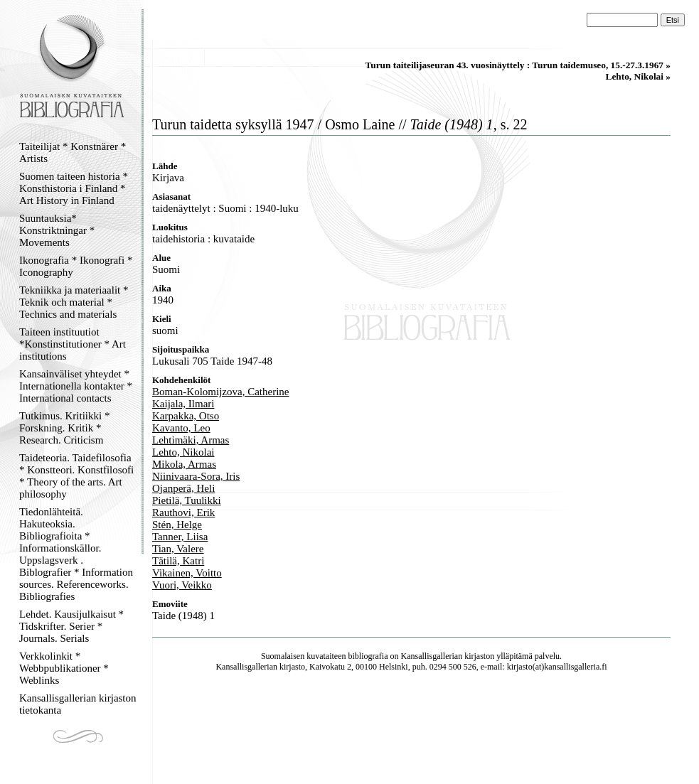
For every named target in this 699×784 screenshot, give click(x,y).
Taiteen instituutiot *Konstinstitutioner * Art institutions (73, 344)
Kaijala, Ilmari (183, 404)
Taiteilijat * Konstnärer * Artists (73, 152)
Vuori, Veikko (182, 585)
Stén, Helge (177, 525)
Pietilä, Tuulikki (187, 500)
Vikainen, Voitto (187, 573)
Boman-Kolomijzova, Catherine (220, 392)
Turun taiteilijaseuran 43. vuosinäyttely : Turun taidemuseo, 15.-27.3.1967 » (518, 65)
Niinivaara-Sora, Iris (196, 476)
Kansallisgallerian (432, 656)
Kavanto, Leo (181, 428)
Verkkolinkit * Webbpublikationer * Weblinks (64, 668)
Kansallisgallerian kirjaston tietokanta (78, 704)
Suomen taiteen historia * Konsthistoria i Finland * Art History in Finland (74, 188)
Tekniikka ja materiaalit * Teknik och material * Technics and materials (74, 302)
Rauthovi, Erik (183, 512)
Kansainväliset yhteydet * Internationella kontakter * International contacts (76, 386)
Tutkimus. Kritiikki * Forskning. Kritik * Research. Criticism (64, 428)
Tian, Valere (178, 549)
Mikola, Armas (184, 464)
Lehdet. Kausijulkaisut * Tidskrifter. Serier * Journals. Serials (71, 626)
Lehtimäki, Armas (191, 440)
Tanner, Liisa (180, 537)
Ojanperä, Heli (183, 488)
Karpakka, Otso (186, 416)
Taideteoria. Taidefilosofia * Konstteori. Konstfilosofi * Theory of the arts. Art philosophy (76, 476)
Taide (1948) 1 (183, 616)
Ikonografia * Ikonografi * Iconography (76, 266)
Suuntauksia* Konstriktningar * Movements (57, 230)
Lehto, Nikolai (183, 452)
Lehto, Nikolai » (638, 76)
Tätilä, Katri (178, 561)
